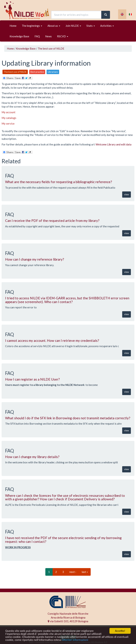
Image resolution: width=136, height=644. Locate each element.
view (127, 194)
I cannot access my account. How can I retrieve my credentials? (52, 340)
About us (54, 26)
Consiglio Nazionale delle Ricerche (68, 614)
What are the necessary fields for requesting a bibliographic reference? (59, 182)
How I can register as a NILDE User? (32, 379)
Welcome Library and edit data (114, 144)
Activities (107, 26)
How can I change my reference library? (35, 259)
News (48, 36)
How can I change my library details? (32, 457)
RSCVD (63, 36)
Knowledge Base (19, 36)
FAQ (37, 36)
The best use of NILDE (51, 48)
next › (73, 572)
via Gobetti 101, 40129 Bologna (68, 621)
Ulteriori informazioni (75, 640)
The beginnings (32, 26)
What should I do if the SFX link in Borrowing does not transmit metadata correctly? (68, 418)
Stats (91, 26)
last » (85, 572)
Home (13, 26)
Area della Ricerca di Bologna (68, 617)
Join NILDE (73, 26)
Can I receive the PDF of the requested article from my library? (52, 221)
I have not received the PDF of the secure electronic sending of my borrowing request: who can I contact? (63, 540)
